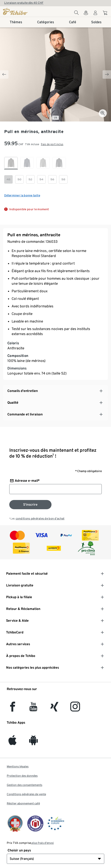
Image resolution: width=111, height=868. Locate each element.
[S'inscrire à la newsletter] (30, 505)
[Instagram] (75, 709)
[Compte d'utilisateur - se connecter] (95, 14)
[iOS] (12, 743)
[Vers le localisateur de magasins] (86, 14)
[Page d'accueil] (20, 11)
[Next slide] (107, 74)
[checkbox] (11, 163)
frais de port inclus (52, 144)
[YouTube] (34, 709)
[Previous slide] (4, 74)
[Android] (33, 743)
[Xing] (54, 709)
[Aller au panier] (106, 14)
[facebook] (13, 709)
